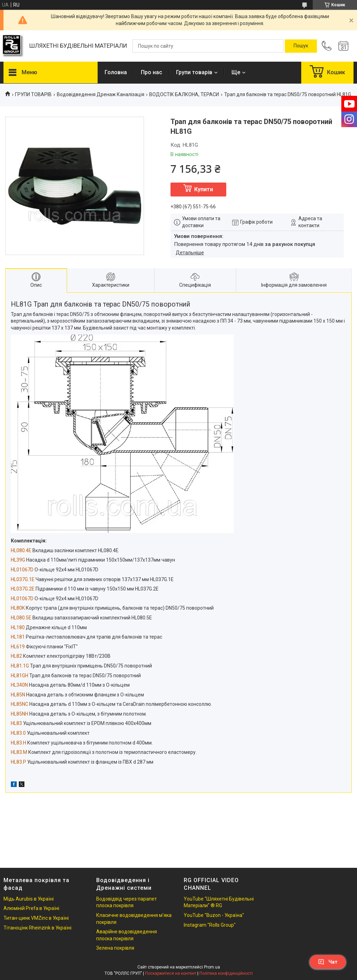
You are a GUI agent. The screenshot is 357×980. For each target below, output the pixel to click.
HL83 (16, 723)
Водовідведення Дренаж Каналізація (101, 94)
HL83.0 (18, 733)
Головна (116, 72)
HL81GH (20, 676)
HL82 (16, 656)
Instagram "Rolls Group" (210, 925)
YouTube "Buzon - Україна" (214, 915)
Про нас (151, 72)
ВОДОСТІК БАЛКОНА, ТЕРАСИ (184, 94)
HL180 (18, 627)
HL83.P (18, 762)
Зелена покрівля (115, 948)
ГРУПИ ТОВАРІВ (33, 94)
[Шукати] (301, 46)
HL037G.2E (23, 589)
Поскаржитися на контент (171, 973)
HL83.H (18, 743)
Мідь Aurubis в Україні (29, 899)
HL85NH (20, 714)
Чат (328, 962)
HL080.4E (21, 550)
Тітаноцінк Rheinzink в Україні (37, 928)
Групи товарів (194, 72)
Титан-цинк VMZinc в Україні (36, 918)
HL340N (19, 685)
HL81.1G (20, 666)
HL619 (18, 647)
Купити (204, 189)
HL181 (18, 637)
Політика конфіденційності (226, 973)
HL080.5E (21, 618)
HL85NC (20, 704)
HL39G (18, 560)
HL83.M (19, 752)
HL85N (18, 695)
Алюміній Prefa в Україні (31, 908)
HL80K (18, 608)
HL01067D (22, 570)
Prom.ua (212, 967)
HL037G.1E (23, 579)
